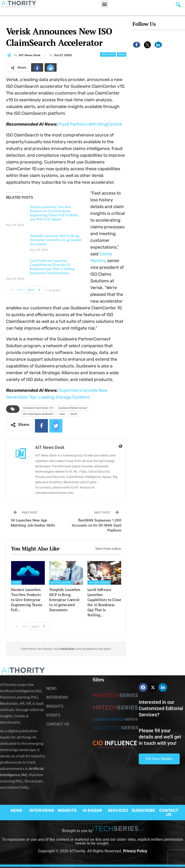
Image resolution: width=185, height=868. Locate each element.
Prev (16, 290)
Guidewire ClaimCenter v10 (38, 408)
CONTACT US (169, 812)
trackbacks (67, 649)
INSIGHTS (67, 810)
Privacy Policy (135, 851)
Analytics (108, 54)
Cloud (16, 583)
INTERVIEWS (42, 810)
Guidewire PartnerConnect (73, 408)
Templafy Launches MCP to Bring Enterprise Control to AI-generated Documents (56, 240)
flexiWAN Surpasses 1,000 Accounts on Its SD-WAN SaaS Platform (97, 525)
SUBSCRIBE (143, 810)
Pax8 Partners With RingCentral (90, 124)
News (122, 54)
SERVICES (118, 810)
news (62, 414)
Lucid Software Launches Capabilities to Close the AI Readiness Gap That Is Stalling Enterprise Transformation (52, 267)
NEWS (16, 810)
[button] (105, 4)
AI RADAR (92, 810)
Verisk (74, 414)
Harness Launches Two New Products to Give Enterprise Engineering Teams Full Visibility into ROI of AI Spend (54, 213)
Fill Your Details (159, 759)
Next (35, 290)
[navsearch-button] (178, 6)
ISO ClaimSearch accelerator (38, 414)
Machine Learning (61, 583)
